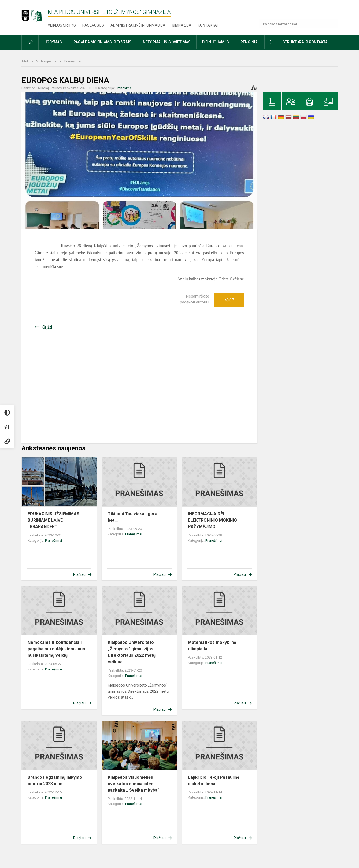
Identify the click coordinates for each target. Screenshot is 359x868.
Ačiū (229, 300)
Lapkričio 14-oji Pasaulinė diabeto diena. (214, 780)
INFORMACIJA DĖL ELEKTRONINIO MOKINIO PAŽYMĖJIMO (212, 520)
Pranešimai (73, 61)
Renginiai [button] (250, 42)
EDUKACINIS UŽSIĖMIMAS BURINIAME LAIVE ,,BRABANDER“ (53, 520)
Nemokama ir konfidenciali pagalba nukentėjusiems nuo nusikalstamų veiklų (56, 649)
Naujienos (49, 61)
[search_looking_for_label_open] (332, 24)
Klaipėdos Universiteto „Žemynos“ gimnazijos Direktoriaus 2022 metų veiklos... (132, 652)
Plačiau (79, 574)
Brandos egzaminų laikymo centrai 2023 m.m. (55, 780)
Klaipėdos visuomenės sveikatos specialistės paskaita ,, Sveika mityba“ (134, 784)
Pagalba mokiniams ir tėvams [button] (102, 42)
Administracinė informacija (138, 25)
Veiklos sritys (62, 25)
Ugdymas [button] (53, 42)
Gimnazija (182, 25)
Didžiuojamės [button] (216, 42)
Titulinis (28, 61)
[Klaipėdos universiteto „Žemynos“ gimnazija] (35, 13)
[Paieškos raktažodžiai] (298, 24)
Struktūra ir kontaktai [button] (306, 42)
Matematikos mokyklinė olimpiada (212, 646)
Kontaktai (208, 25)
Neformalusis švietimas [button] (167, 42)
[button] (301, 11)
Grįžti (47, 327)
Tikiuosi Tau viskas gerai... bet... (135, 517)
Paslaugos (93, 25)
